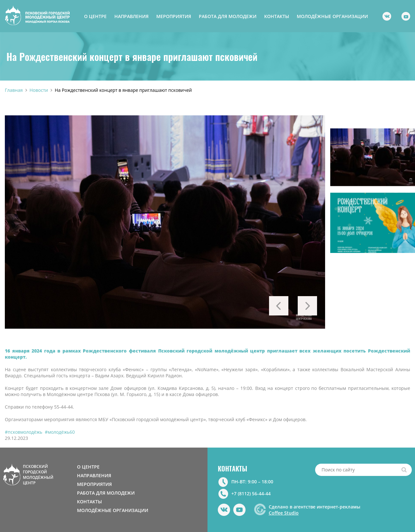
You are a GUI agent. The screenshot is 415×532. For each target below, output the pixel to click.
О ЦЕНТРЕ (95, 16)
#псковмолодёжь (24, 432)
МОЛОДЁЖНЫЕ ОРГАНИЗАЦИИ (332, 16)
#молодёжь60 (60, 432)
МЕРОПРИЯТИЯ (174, 16)
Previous (279, 306)
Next (307, 306)
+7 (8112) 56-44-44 (251, 493)
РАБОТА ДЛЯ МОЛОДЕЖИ (228, 16)
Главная (14, 90)
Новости (39, 90)
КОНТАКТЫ (277, 16)
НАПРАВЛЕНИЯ (131, 16)
